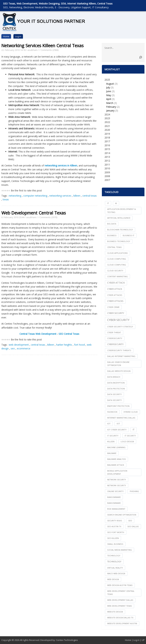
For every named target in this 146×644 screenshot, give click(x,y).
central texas (90, 196)
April (109, 99)
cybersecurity (115, 338)
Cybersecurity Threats (119, 350)
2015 (107, 149)
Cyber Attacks (115, 301)
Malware (112, 453)
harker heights (64, 345)
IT (108, 203)
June (109, 91)
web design (113, 579)
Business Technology (119, 241)
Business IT (129, 235)
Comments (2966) (50, 50)
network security (117, 480)
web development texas (120, 606)
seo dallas (133, 526)
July (108, 87)
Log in (18, 36)
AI (116, 203)
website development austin (122, 623)
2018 (107, 138)
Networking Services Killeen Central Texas (42, 45)
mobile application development (117, 472)
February (111, 107)
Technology (114, 562)
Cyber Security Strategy (120, 327)
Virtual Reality (115, 568)
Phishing (134, 491)
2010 (107, 168)
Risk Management (116, 509)
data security (114, 394)
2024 (107, 114)
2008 (107, 176)
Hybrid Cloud (131, 412)
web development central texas (121, 593)
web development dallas (120, 600)
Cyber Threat (114, 332)
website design (115, 612)
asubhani (32, 50)
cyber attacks (115, 295)
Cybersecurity (115, 344)
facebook (112, 412)
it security (113, 436)
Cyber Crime (113, 307)
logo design (127, 441)
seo (13, 348)
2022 (107, 122)
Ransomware (114, 503)
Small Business (115, 544)
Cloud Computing (117, 265)
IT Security (130, 436)
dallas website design (119, 371)
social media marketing (120, 550)
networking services (60, 196)
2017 (107, 141)
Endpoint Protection (118, 406)
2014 (107, 153)
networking (15, 196)
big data (112, 224)
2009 (107, 172)
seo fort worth (116, 532)
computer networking (35, 196)
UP (143, 640)
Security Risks (115, 521)
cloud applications (117, 253)
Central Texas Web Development (38, 334)
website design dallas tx (120, 618)
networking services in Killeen (61, 165)
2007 (107, 180)
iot (109, 424)
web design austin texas (120, 585)
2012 (107, 161)
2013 (107, 157)
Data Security (114, 400)
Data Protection (116, 389)
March (110, 103)
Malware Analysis (117, 459)
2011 (107, 165)
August (110, 84)
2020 (107, 130)
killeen (77, 196)
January (110, 111)
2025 (123, 95)
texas (6, 199)
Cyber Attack (116, 283)
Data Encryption (116, 383)
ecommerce (24, 348)
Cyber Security (118, 320)
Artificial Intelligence (119, 218)
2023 (107, 118)
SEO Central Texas (69, 334)
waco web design (116, 573)
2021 (107, 126)
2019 (107, 134)
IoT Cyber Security (117, 430)
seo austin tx (114, 526)
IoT (118, 424)
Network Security (117, 485)
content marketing (117, 276)
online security (115, 491)
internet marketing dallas (121, 418)
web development (19, 345)
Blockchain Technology (120, 230)
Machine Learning (116, 447)
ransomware (114, 497)
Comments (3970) (48, 217)
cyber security (116, 313)
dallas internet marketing (121, 356)
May (109, 95)
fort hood (79, 345)
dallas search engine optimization (118, 364)
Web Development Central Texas (34, 213)
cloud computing (117, 259)
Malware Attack (116, 465)
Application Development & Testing (122, 211)
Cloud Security (115, 271)
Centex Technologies (67, 640)
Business (112, 235)
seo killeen (113, 538)
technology (114, 556)
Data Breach (114, 377)
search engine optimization (122, 515)
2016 (107, 145)
